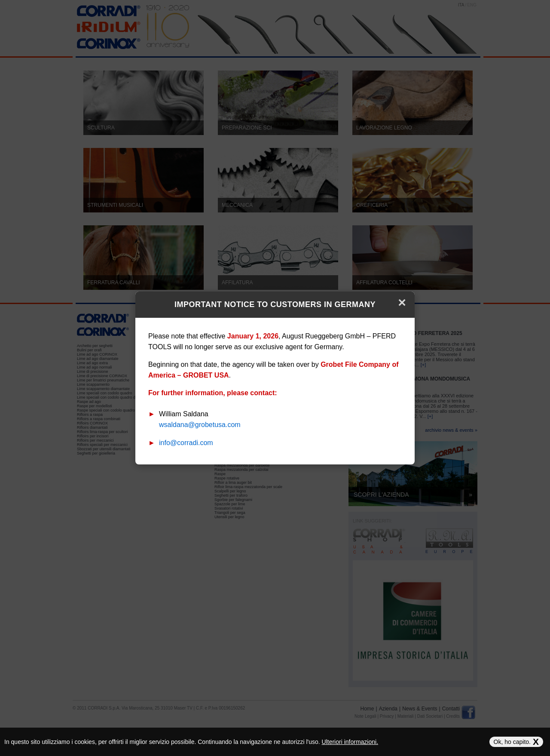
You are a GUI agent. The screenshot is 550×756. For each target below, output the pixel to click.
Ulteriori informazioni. (350, 742)
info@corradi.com (186, 443)
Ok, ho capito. (516, 742)
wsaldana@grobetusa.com (200, 425)
